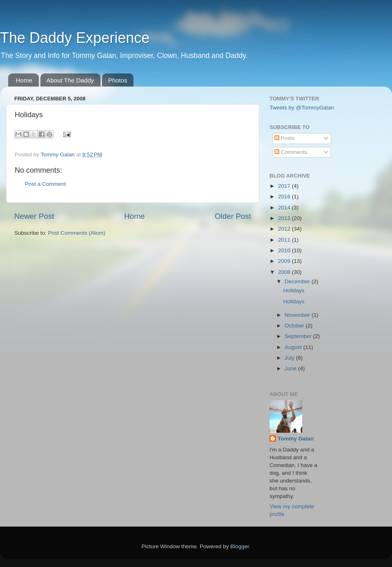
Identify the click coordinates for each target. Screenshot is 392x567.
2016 (285, 197)
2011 (285, 240)
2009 (285, 261)
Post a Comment (46, 184)
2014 (285, 208)
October (295, 326)
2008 (285, 272)
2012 (285, 229)
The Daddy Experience (75, 38)
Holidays (294, 290)
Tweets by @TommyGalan (302, 108)
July (290, 358)
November (298, 315)
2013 (285, 218)
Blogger (240, 546)
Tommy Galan (296, 439)
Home (24, 80)
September (299, 336)
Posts (285, 138)
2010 (285, 250)
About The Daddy (70, 80)
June (291, 368)
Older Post (233, 216)
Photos (118, 80)
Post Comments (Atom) (77, 233)
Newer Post (34, 216)
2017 (285, 186)
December (298, 281)
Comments (291, 152)
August (294, 347)
